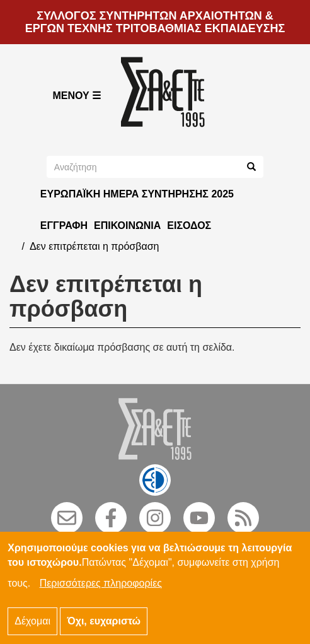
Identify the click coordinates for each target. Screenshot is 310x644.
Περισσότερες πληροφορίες (101, 591)
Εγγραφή (64, 225)
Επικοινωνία (127, 225)
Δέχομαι (32, 629)
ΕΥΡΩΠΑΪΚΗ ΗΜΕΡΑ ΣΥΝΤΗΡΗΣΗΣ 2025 (137, 194)
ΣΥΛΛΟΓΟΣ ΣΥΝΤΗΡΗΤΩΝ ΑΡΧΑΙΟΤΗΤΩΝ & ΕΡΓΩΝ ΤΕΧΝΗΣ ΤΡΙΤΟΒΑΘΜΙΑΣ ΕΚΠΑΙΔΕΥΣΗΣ (155, 22)
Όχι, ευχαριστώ (104, 629)
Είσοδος (189, 225)
